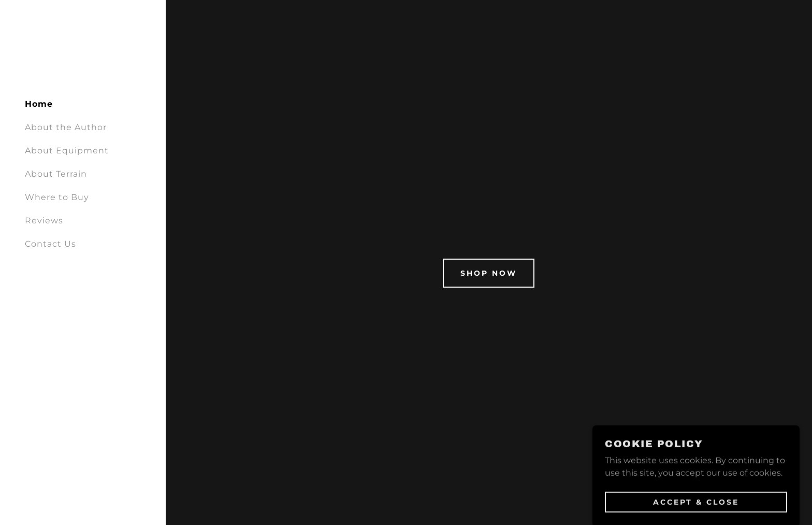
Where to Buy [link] (57, 197)
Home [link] (39, 104)
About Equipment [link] (67, 151)
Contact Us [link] (50, 244)
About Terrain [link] (56, 174)
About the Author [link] (66, 127)
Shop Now (489, 273)
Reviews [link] (44, 221)
